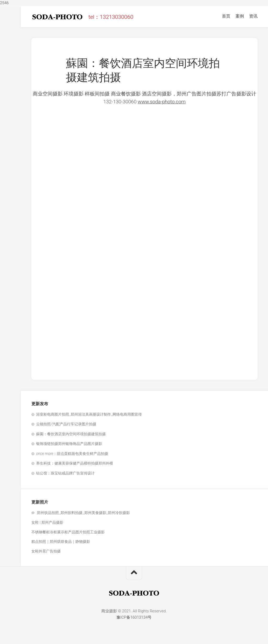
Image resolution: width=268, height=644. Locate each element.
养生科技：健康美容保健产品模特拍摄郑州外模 (75, 463)
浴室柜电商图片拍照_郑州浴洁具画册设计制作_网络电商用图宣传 (89, 414)
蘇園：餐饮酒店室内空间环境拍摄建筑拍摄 (71, 434)
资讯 (253, 16)
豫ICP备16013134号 (134, 617)
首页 (226, 16)
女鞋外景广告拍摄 (46, 551)
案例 (240, 16)
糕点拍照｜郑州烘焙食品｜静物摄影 (61, 541)
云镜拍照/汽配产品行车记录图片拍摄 (66, 424)
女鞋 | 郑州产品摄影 (47, 522)
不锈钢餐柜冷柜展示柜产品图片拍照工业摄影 (68, 532)
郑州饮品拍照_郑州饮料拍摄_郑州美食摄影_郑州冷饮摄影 (83, 513)
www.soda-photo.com (162, 102)
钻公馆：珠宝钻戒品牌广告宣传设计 (65, 473)
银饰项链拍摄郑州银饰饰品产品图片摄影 (69, 444)
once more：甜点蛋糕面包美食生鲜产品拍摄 (72, 454)
